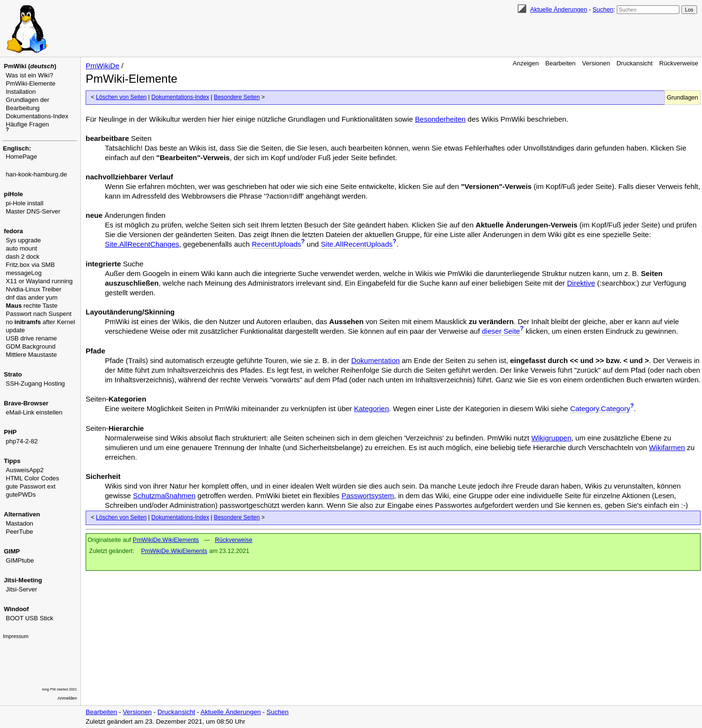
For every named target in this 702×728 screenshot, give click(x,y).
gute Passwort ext (31, 486)
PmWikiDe (102, 66)
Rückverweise (679, 63)
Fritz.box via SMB (30, 265)
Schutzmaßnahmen (164, 496)
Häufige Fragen (27, 124)
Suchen (603, 9)
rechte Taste (32, 306)
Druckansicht (634, 63)
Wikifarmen (667, 447)
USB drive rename (31, 338)
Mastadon (19, 523)
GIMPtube (20, 560)
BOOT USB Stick (30, 618)
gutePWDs (21, 495)
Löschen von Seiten (121, 97)
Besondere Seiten (236, 97)
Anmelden (67, 698)
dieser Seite (501, 331)
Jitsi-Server (21, 589)
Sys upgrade (23, 240)
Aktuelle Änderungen (559, 9)
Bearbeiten (560, 63)
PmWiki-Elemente (31, 83)
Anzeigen (526, 63)
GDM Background (31, 346)
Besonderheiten (440, 119)
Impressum (16, 636)
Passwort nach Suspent (39, 314)
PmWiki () (30, 66)
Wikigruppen (551, 438)
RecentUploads (276, 244)
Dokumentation (376, 360)
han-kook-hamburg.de (36, 174)
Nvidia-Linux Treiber (34, 289)
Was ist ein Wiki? (29, 75)
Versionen (596, 63)
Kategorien (372, 408)
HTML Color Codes (32, 478)
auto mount (21, 248)
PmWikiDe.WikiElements (166, 540)
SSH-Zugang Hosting (35, 383)
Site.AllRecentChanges (142, 244)
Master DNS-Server (33, 211)
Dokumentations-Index (37, 116)
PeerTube (19, 532)
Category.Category (600, 408)
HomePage (21, 157)
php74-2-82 (22, 441)
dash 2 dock (23, 257)
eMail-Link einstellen (34, 412)
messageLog (24, 273)
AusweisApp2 (25, 470)
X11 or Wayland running (39, 281)
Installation (21, 92)
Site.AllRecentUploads (357, 244)
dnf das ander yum (32, 297)
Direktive (581, 283)
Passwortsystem (368, 496)
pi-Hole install (25, 203)
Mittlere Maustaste (31, 355)
